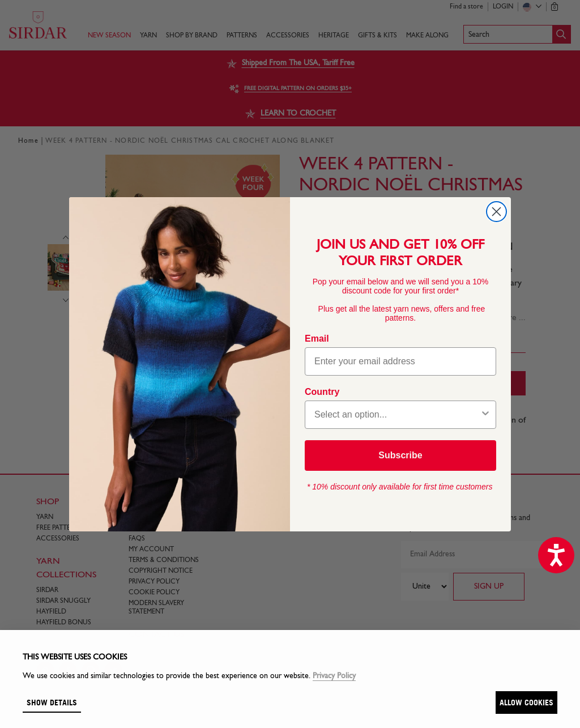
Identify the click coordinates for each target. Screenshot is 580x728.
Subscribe (400, 455)
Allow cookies (526, 702)
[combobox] (397, 415)
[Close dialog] (496, 212)
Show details (52, 702)
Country (322, 392)
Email (317, 339)
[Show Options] (485, 415)
